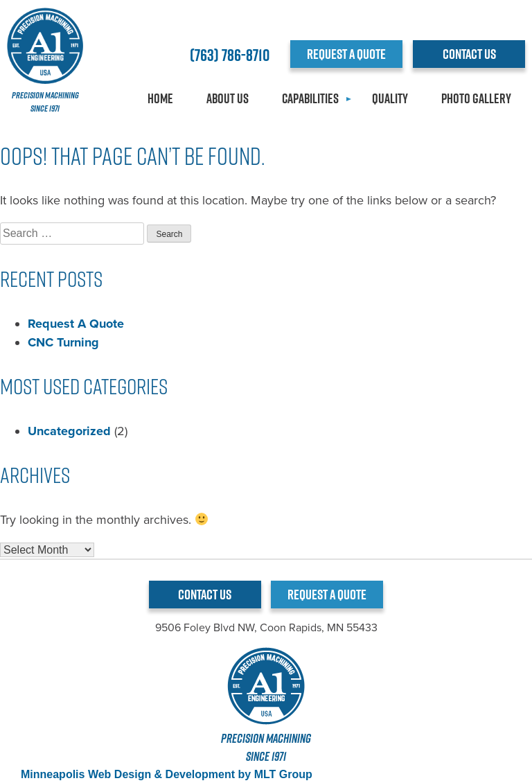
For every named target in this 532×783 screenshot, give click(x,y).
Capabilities (310, 98)
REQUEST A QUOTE (346, 54)
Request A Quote (76, 324)
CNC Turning (63, 342)
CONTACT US (469, 54)
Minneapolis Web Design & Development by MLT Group (167, 774)
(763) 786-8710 (230, 55)
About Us (228, 98)
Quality (390, 98)
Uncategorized (69, 431)
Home (160, 98)
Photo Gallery (476, 98)
